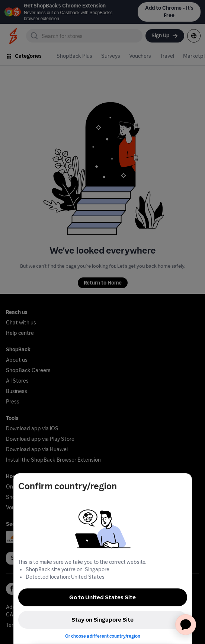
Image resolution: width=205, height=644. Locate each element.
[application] (186, 625)
